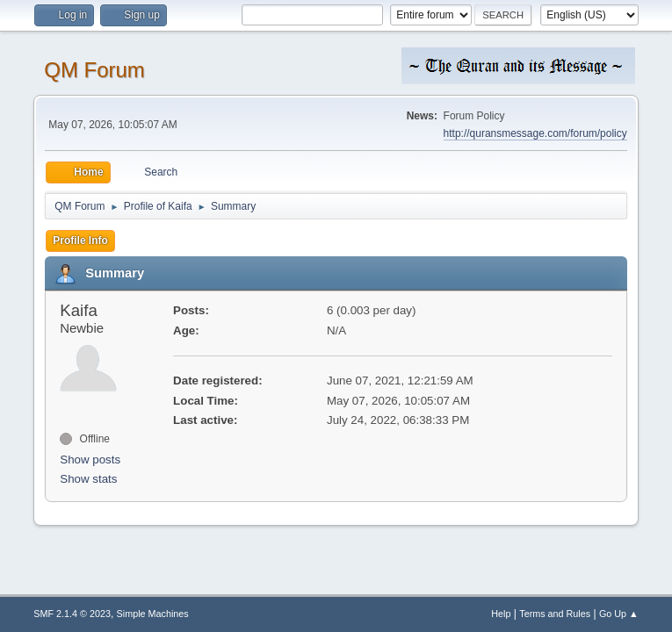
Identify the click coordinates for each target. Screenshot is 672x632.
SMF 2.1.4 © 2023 (72, 614)
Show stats (88, 479)
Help (501, 614)
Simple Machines (153, 614)
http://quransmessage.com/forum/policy (535, 133)
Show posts (90, 460)
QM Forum (94, 70)
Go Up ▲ (619, 614)
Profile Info (80, 241)
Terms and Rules (555, 614)
